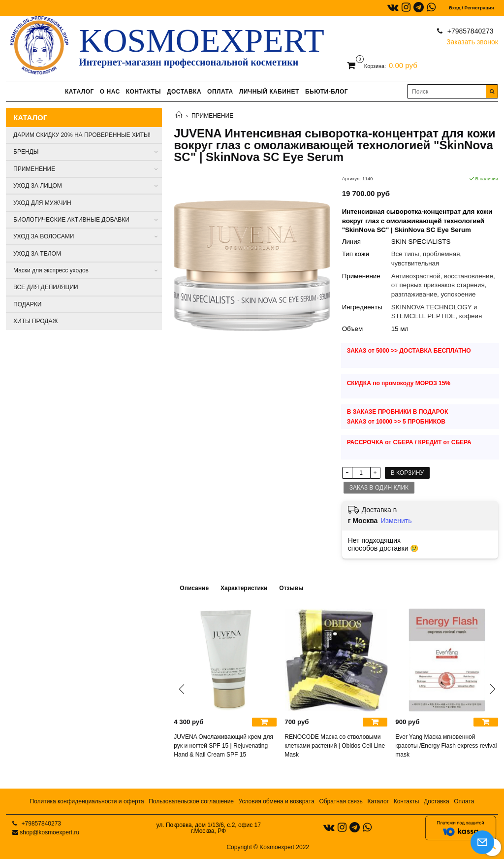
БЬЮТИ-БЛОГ (327, 92)
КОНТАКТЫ (143, 92)
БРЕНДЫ (26, 152)
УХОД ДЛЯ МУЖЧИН (42, 203)
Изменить (396, 521)
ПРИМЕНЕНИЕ (212, 116)
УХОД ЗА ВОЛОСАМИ (44, 236)
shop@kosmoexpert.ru (49, 832)
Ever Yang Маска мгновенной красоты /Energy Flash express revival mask (446, 746)
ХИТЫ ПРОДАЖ (36, 321)
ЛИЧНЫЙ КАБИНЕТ (269, 92)
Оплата (464, 801)
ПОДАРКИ (27, 304)
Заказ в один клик (379, 488)
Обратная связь (341, 801)
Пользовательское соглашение (191, 801)
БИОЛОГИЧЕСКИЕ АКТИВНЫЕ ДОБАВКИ (71, 220)
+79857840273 (470, 31)
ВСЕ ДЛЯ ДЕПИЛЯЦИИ (46, 287)
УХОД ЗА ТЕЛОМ (37, 254)
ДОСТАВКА (184, 92)
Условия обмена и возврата (277, 801)
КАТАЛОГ (79, 92)
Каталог (378, 801)
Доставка (437, 801)
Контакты (407, 801)
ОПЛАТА (220, 92)
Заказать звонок (472, 40)
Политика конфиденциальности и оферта (87, 801)
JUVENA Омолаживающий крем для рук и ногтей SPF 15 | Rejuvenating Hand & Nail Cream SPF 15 (223, 746)
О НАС (110, 92)
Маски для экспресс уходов (51, 270)
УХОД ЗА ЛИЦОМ (38, 186)
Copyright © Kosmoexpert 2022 (268, 847)
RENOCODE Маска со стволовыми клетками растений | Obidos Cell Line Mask (335, 746)
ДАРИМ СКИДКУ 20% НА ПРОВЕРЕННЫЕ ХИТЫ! (82, 135)
